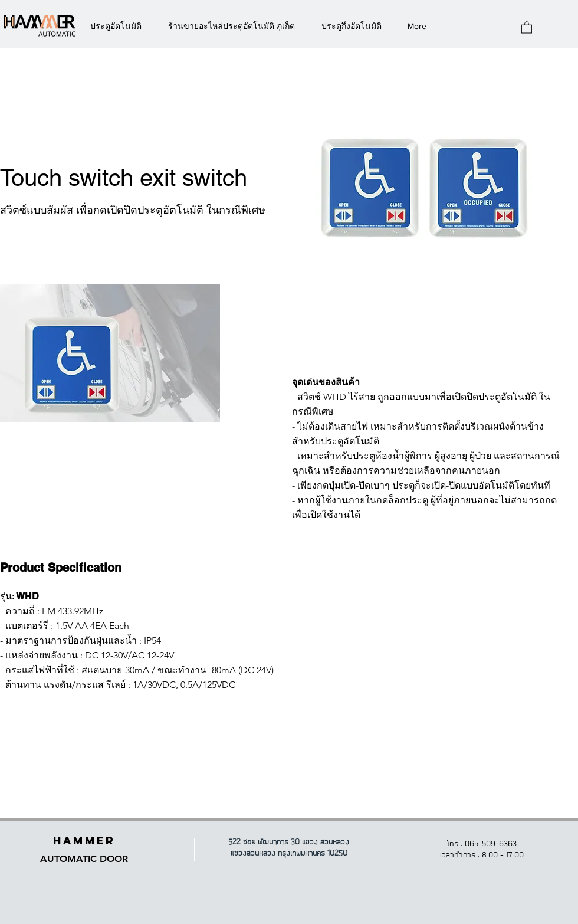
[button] (527, 27)
